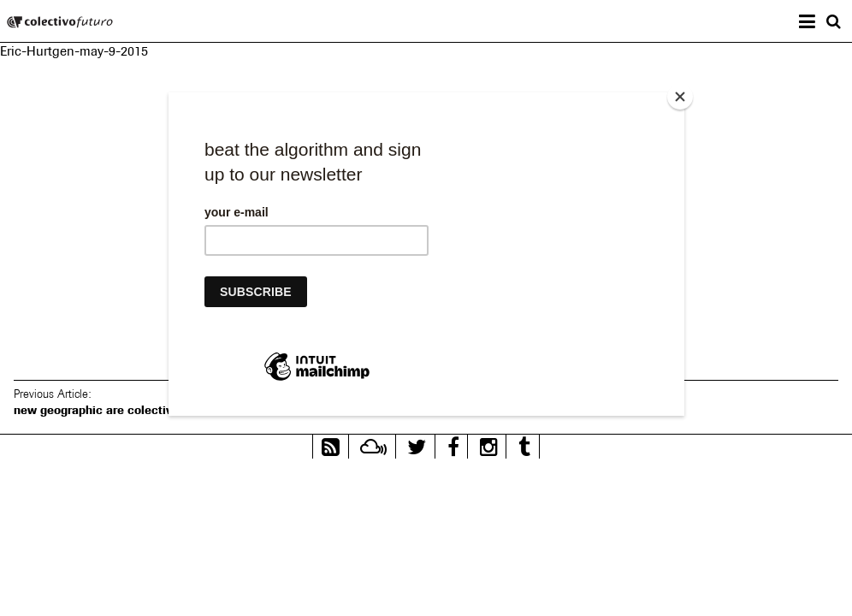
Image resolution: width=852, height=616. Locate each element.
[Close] (680, 97)
